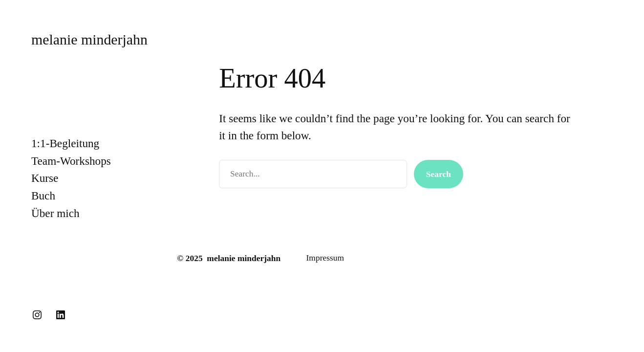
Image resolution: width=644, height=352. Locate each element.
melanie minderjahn (89, 39)
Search (439, 174)
